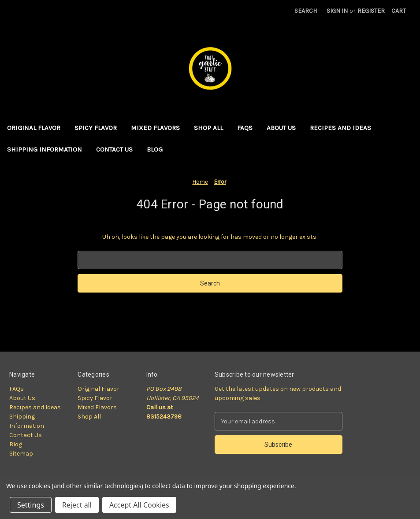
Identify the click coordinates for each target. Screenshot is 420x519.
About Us (281, 128)
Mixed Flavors (155, 128)
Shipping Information (45, 149)
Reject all (77, 505)
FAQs (245, 128)
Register (371, 11)
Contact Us (114, 149)
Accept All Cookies (139, 505)
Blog (155, 149)
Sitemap (21, 454)
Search (306, 11)
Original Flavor (34, 128)
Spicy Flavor (96, 128)
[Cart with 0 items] (399, 11)
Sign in (337, 11)
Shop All (208, 128)
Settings (31, 505)
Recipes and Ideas (340, 128)
